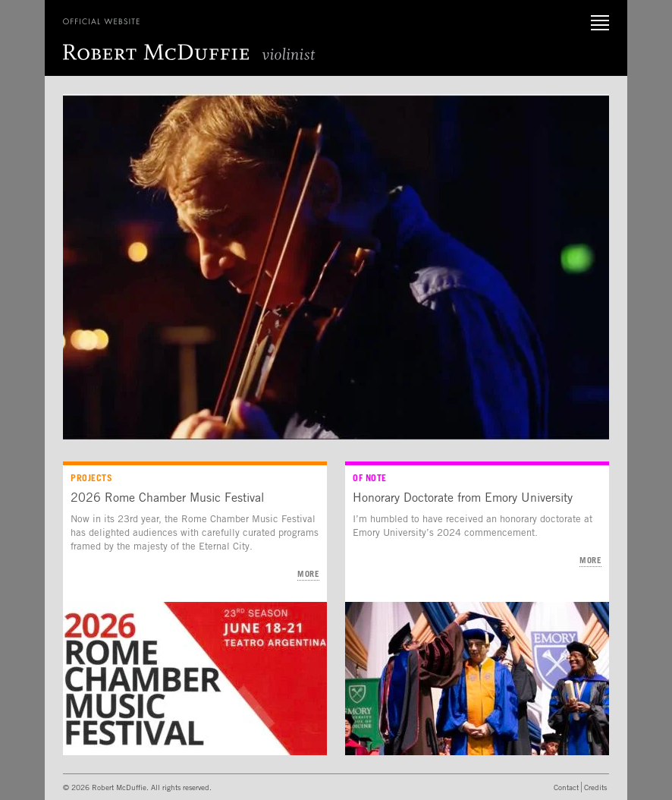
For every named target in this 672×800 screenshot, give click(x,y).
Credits (595, 787)
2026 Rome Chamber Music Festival (167, 497)
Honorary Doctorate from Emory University (463, 497)
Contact (566, 787)
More (308, 574)
